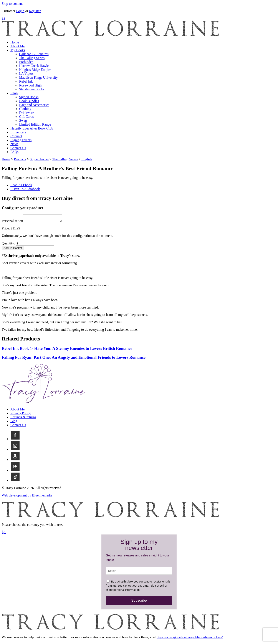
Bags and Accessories (34, 105)
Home (15, 42)
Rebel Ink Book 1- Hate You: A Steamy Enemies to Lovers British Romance (67, 350)
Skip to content (12, 4)
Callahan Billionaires (34, 54)
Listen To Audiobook (25, 189)
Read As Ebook (21, 185)
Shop (14, 93)
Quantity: (8, 245)
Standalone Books (32, 89)
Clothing (25, 109)
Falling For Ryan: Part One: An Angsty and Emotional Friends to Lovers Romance (74, 359)
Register (35, 11)
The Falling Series (32, 58)
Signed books (39, 159)
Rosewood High (30, 85)
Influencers (18, 132)
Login (20, 11)
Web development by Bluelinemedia (27, 497)
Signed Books (29, 97)
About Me (17, 46)
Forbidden (26, 62)
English (87, 159)
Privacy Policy (21, 414)
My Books (18, 50)
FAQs (14, 152)
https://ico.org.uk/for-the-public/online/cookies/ (190, 638)
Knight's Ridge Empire (35, 70)
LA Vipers (26, 74)
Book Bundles (29, 101)
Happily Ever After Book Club (32, 128)
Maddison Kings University (38, 77)
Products (20, 159)
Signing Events (21, 140)
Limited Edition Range (35, 124)
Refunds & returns (23, 418)
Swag (23, 120)
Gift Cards (26, 117)
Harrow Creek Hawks (34, 66)
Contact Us (18, 148)
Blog (14, 422)
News (14, 144)
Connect (16, 136)
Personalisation (12, 222)
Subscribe (139, 602)
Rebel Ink (26, 81)
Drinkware (26, 113)
